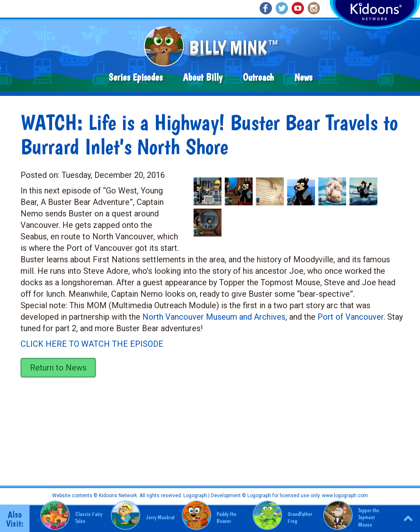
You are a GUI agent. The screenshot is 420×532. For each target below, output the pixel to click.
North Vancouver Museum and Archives (214, 317)
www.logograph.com (344, 496)
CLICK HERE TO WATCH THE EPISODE (92, 344)
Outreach (258, 77)
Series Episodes (136, 77)
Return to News (58, 368)
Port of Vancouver (350, 317)
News (303, 77)
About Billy (203, 77)
